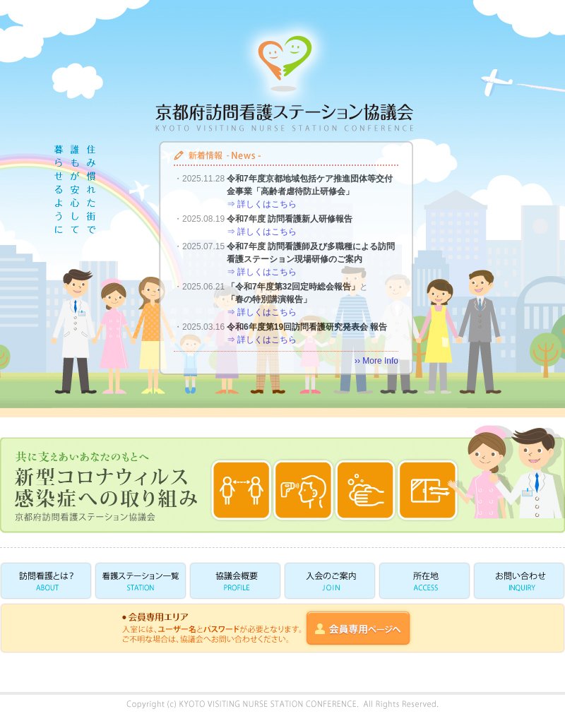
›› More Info (376, 361)
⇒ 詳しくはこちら (262, 204)
